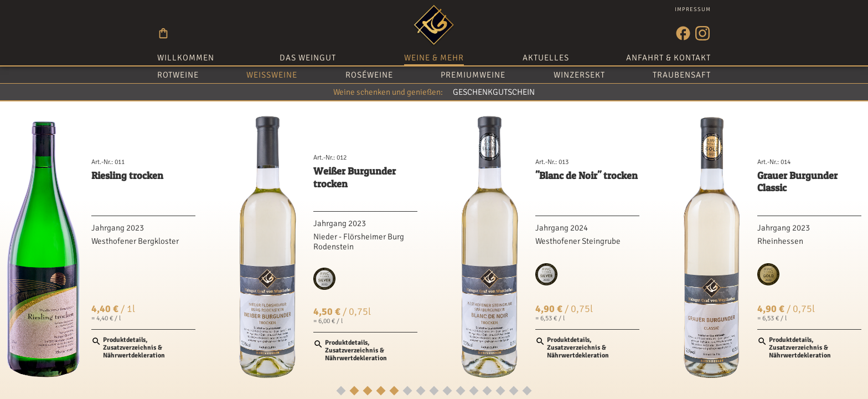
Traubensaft (682, 75)
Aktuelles (546, 58)
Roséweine (369, 75)
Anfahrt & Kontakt (668, 58)
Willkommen (186, 58)
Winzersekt (579, 75)
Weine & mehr (434, 58)
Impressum (693, 9)
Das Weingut (308, 58)
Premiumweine (473, 75)
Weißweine (272, 75)
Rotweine (178, 75)
